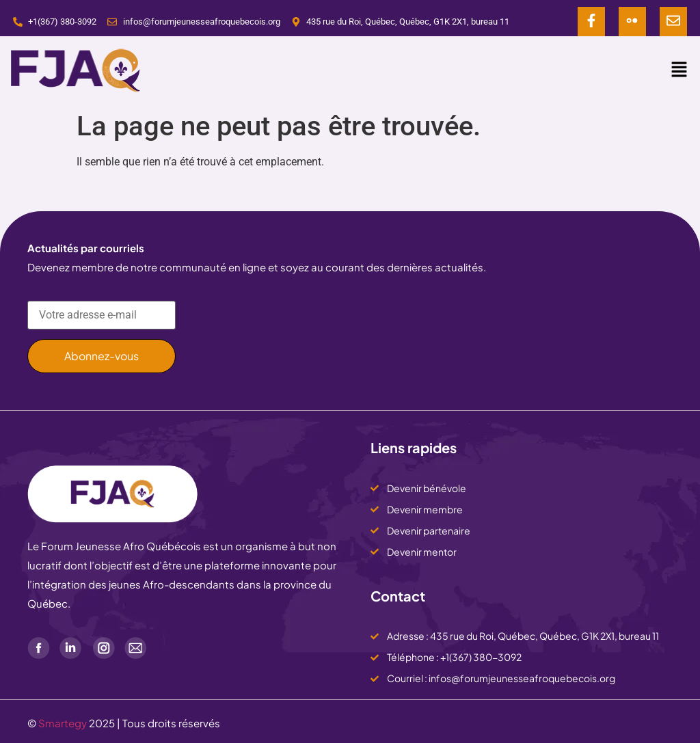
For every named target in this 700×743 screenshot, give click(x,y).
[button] (679, 70)
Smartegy (63, 723)
